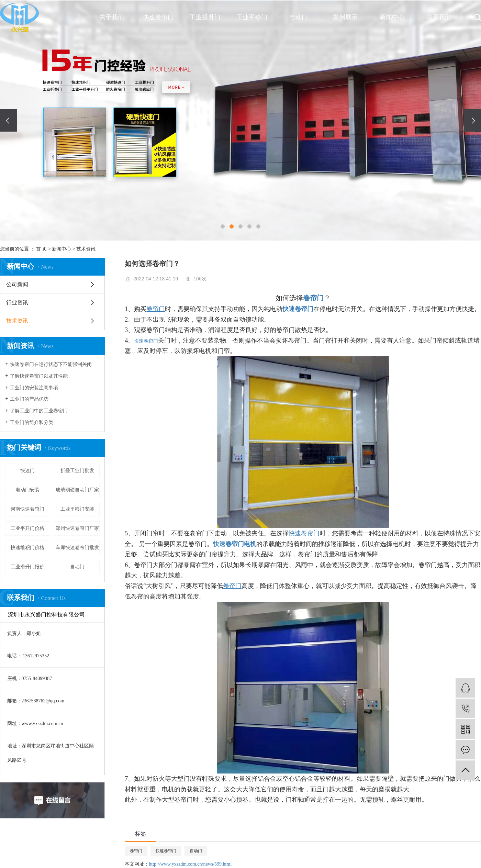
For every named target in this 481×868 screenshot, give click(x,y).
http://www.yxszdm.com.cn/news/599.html (190, 864)
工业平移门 (252, 17)
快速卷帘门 (158, 17)
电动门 (299, 17)
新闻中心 (392, 17)
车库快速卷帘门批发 (77, 548)
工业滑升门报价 (27, 567)
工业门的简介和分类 (32, 422)
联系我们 (439, 17)
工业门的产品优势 (29, 399)
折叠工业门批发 (77, 471)
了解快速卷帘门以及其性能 (39, 376)
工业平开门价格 (27, 528)
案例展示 (345, 17)
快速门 (27, 471)
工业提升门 (205, 17)
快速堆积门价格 (27, 548)
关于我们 (112, 17)
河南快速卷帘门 (27, 509)
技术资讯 (86, 249)
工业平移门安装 (77, 509)
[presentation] (9, 120)
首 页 (42, 249)
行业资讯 (17, 303)
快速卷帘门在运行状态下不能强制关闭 (51, 364)
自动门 (77, 567)
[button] (223, 226)
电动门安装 (27, 490)
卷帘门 (136, 851)
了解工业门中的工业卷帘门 (39, 411)
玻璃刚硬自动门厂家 (77, 490)
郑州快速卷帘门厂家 (77, 528)
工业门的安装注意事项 (34, 388)
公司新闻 (17, 284)
